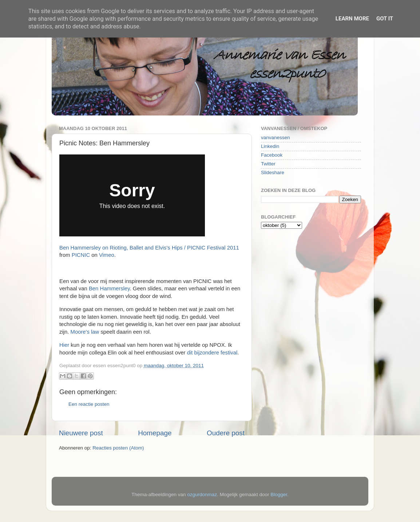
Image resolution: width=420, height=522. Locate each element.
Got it (385, 19)
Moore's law (85, 332)
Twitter (268, 164)
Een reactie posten (89, 404)
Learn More (352, 19)
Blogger (279, 494)
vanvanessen (276, 138)
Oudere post (226, 433)
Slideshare (273, 172)
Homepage (155, 433)
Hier (65, 345)
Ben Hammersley (109, 289)
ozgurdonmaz (202, 494)
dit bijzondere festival (212, 353)
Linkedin (270, 146)
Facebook (272, 155)
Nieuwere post (81, 433)
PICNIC (81, 255)
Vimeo (107, 255)
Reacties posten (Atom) (118, 448)
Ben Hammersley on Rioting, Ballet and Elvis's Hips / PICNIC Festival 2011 (149, 248)
